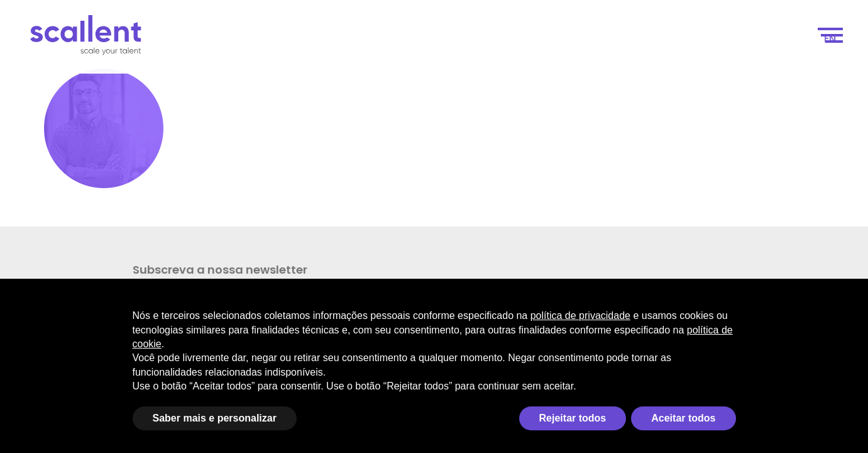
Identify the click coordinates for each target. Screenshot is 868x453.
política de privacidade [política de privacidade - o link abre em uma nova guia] (580, 316)
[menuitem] (830, 39)
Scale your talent (411, 39)
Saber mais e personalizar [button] (215, 418)
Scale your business (281, 39)
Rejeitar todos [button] (573, 418)
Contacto (772, 39)
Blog (717, 39)
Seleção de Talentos (635, 39)
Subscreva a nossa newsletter (82, 277)
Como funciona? (524, 39)
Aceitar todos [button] (683, 418)
